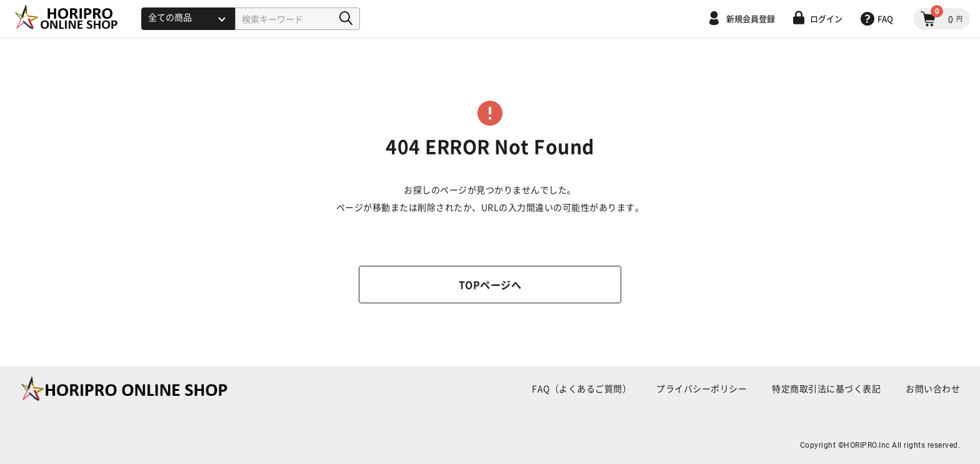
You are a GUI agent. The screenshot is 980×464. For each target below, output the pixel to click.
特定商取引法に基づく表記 (826, 388)
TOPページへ (490, 285)
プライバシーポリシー (702, 388)
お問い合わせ (933, 388)
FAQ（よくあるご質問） (582, 388)
